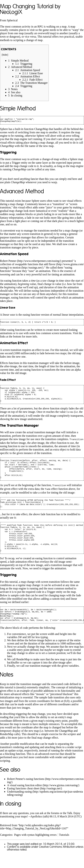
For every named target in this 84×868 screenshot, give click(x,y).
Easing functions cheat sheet (23, 802)
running (19, 136)
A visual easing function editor (24, 799)
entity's (62, 731)
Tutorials (64, 849)
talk (46, 831)
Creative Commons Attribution (57, 861)
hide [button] (5, 55)
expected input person (68, 163)
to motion (15, 268)
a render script (73, 761)
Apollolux (36, 831)
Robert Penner (8, 262)
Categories (6, 849)
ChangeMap (41, 130)
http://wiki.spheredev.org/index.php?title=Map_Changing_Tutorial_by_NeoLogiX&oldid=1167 (34, 841)
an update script (14, 765)
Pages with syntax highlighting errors (35, 849)
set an (54, 731)
